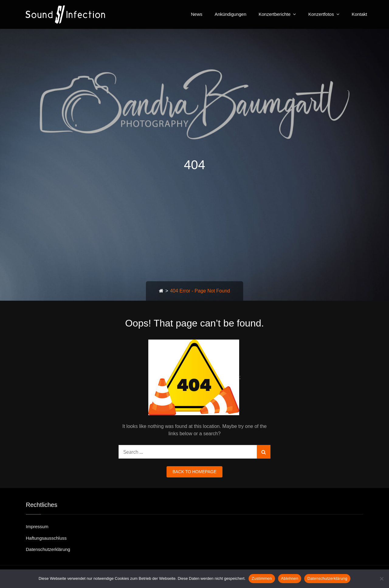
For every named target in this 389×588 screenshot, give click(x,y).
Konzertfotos (321, 14)
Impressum (37, 526)
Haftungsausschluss (46, 538)
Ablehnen (290, 578)
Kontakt (359, 14)
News (197, 14)
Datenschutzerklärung (48, 549)
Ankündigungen (230, 14)
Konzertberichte (275, 14)
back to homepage (195, 472)
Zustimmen (262, 578)
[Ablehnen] (381, 579)
